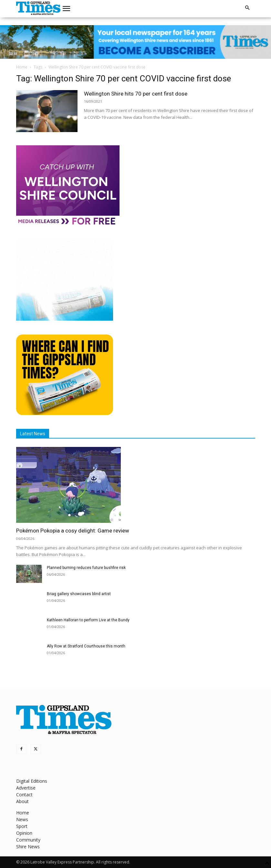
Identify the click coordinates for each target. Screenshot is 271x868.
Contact (24, 795)
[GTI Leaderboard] (135, 42)
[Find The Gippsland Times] (65, 413)
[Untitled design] (65, 319)
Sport (22, 826)
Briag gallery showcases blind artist (79, 594)
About (22, 801)
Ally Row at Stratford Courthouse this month (86, 646)
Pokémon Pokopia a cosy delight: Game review (73, 531)
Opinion (24, 833)
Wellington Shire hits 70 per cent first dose (136, 94)
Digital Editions (32, 781)
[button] (66, 9)
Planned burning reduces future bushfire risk (86, 568)
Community (28, 840)
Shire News (28, 847)
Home (22, 67)
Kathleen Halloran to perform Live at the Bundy (88, 620)
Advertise (26, 788)
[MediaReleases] (68, 224)
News (22, 819)
